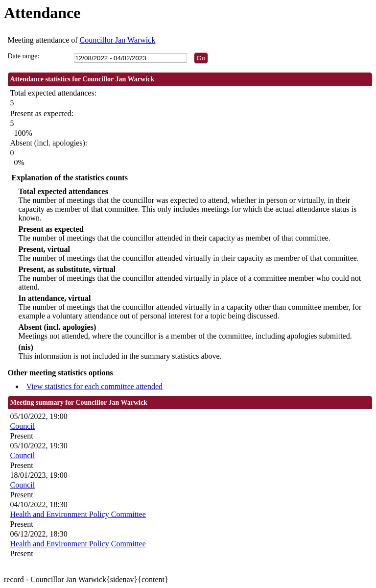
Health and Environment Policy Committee (78, 514)
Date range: (24, 56)
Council (23, 426)
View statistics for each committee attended (95, 386)
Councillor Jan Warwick (118, 40)
